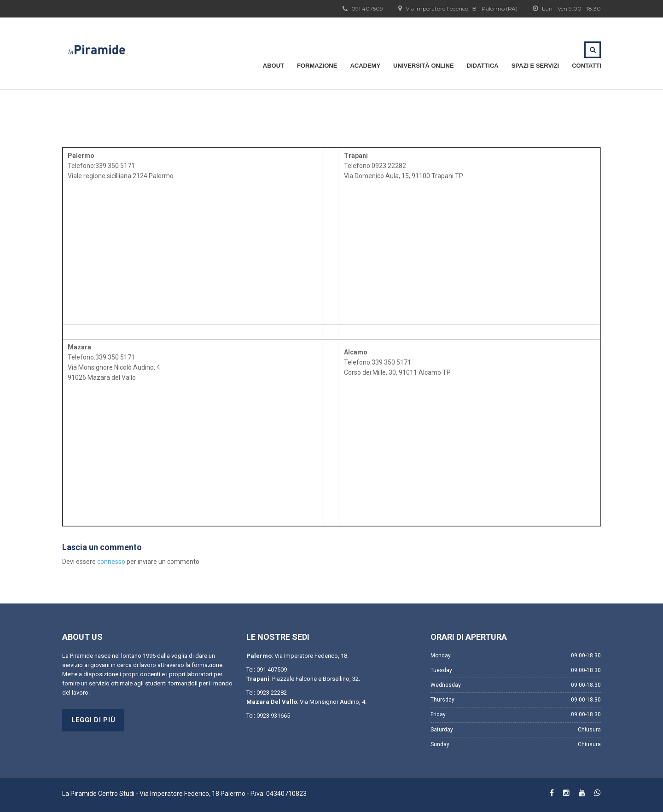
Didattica (483, 66)
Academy (365, 66)
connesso (111, 562)
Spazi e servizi (535, 66)
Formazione (317, 66)
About (273, 66)
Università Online (423, 66)
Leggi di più (93, 720)
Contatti (587, 66)
